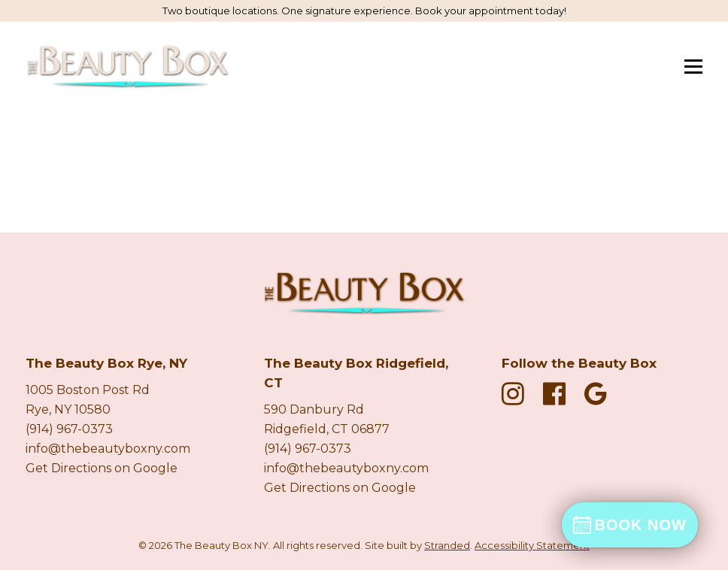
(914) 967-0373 (69, 429)
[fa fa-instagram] (517, 394)
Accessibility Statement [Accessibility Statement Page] (532, 545)
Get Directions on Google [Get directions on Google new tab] (102, 468)
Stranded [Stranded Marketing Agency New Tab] (447, 545)
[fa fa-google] (596, 394)
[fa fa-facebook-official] (558, 394)
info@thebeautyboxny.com (108, 449)
